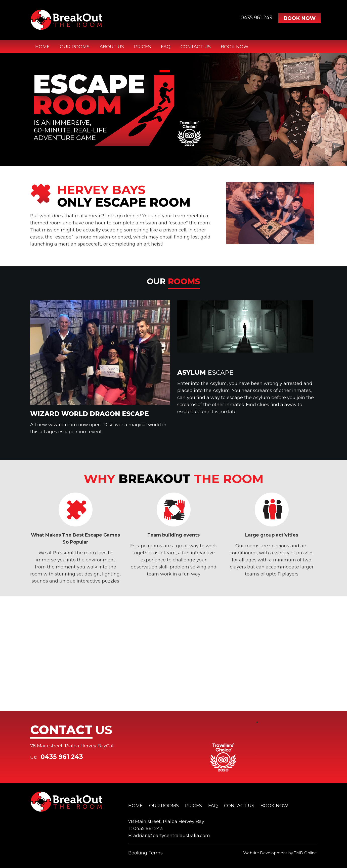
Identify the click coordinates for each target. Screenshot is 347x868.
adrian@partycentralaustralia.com (172, 836)
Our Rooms (75, 47)
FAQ (166, 47)
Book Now (299, 18)
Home (42, 47)
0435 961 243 (256, 18)
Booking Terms (145, 853)
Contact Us (196, 47)
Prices (142, 47)
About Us (112, 47)
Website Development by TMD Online (280, 853)
